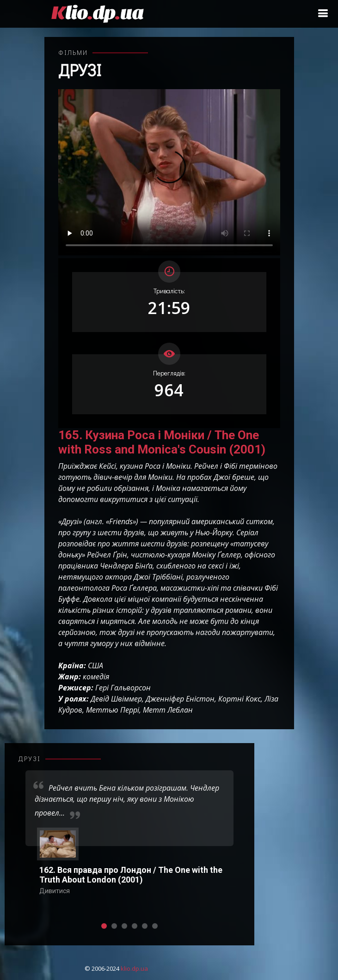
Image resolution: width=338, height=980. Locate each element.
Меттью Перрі (113, 710)
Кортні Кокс (240, 699)
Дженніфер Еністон (180, 699)
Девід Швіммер (116, 699)
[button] (104, 926)
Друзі (80, 70)
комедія (96, 677)
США (95, 665)
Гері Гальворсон (123, 688)
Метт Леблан (168, 710)
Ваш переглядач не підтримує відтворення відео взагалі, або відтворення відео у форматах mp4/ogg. (169, 172)
